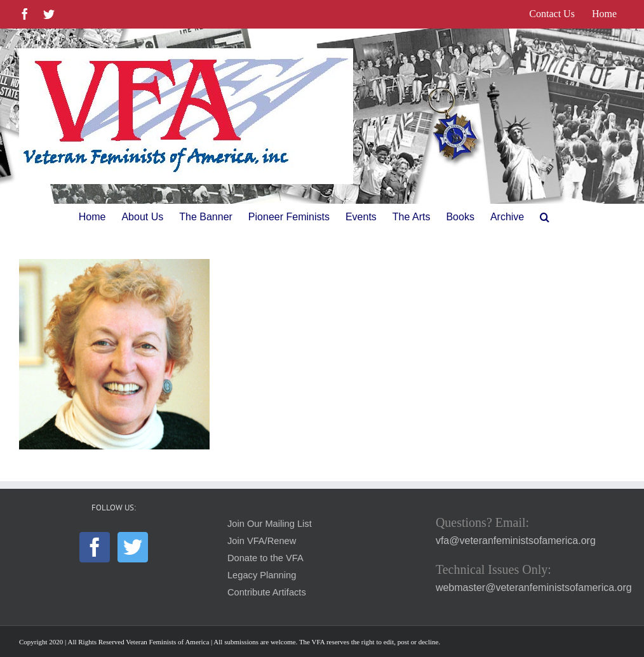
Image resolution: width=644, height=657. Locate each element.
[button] (545, 217)
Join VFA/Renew (262, 541)
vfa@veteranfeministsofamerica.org (516, 541)
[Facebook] (95, 547)
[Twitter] (133, 547)
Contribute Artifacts (267, 592)
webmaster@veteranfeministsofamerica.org (534, 587)
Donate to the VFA (265, 558)
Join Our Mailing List (270, 524)
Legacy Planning (262, 575)
